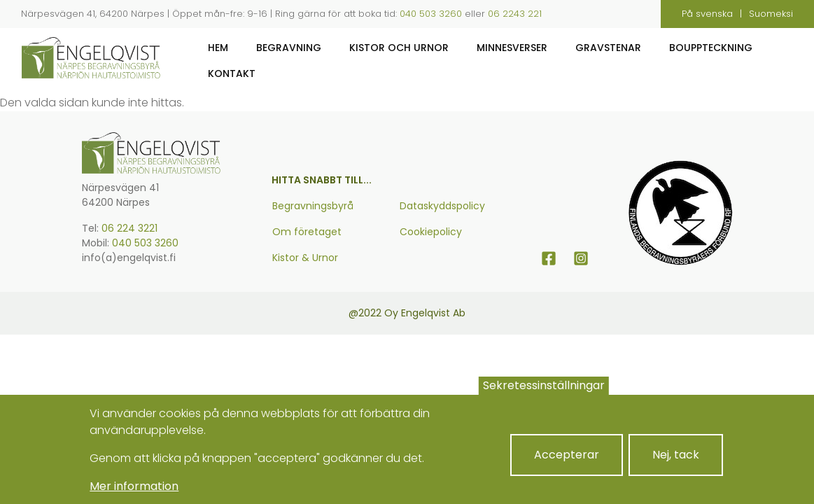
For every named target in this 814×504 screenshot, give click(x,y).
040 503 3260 (431, 14)
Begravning (289, 48)
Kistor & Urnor (305, 258)
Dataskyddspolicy (442, 206)
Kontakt (232, 73)
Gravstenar (608, 48)
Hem (218, 48)
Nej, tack (676, 464)
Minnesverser (512, 48)
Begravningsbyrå (313, 206)
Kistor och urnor (399, 48)
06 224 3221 (129, 228)
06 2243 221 (515, 14)
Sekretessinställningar (544, 395)
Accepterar (567, 464)
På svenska (707, 14)
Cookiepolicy (431, 232)
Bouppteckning (711, 48)
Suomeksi (771, 14)
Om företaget (307, 232)
